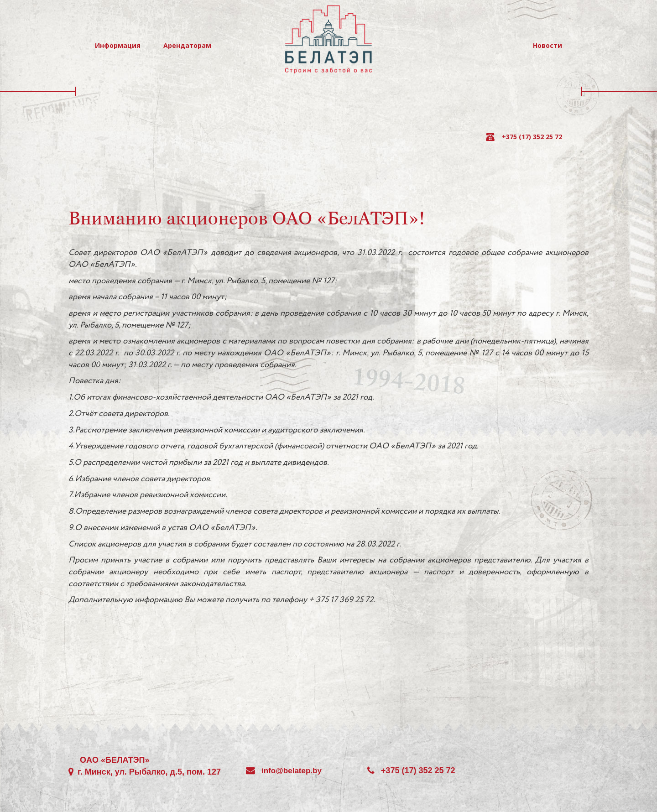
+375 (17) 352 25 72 (532, 137)
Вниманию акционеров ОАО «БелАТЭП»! (247, 218)
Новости (547, 45)
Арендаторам (187, 45)
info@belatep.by (292, 771)
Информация (118, 45)
